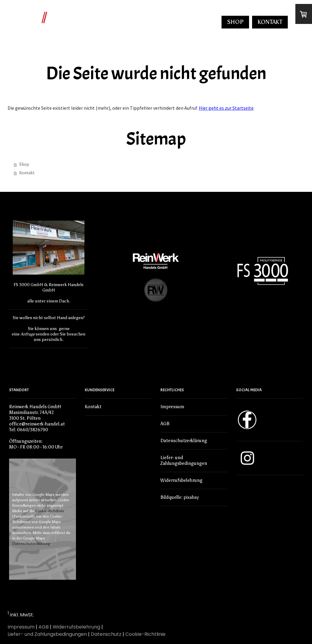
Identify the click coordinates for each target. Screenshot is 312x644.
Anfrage (28, 334)
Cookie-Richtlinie (50, 511)
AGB (165, 424)
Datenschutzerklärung (31, 544)
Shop (235, 22)
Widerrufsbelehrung (181, 480)
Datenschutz (106, 634)
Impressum (172, 407)
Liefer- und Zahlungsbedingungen (184, 460)
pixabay (191, 497)
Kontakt (270, 22)
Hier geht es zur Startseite (226, 108)
